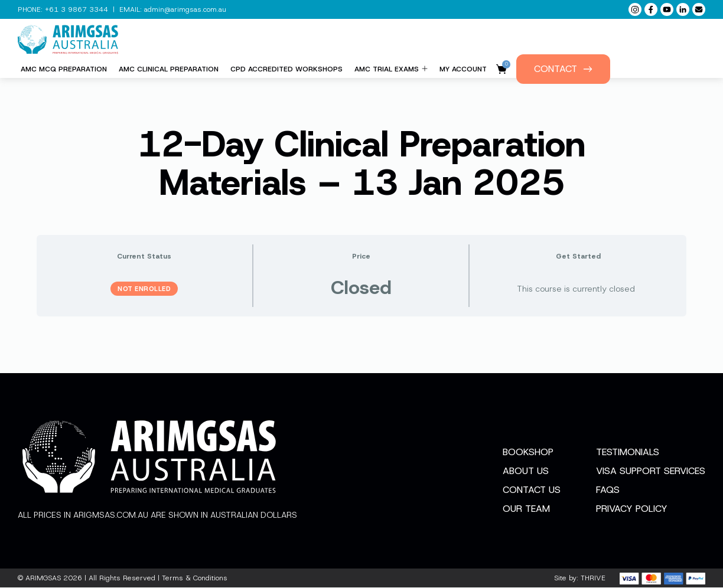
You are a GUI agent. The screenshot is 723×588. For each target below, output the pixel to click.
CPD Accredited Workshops (286, 69)
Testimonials (628, 453)
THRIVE (593, 579)
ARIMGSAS (43, 579)
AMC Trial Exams (391, 69)
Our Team (526, 509)
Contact (563, 69)
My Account (463, 69)
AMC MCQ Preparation (64, 69)
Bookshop (528, 453)
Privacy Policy (632, 509)
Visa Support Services (651, 471)
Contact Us (532, 490)
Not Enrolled (144, 289)
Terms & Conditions (195, 579)
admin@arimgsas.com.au (185, 9)
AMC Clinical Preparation (169, 69)
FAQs (608, 490)
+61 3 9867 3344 (76, 9)
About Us (526, 471)
